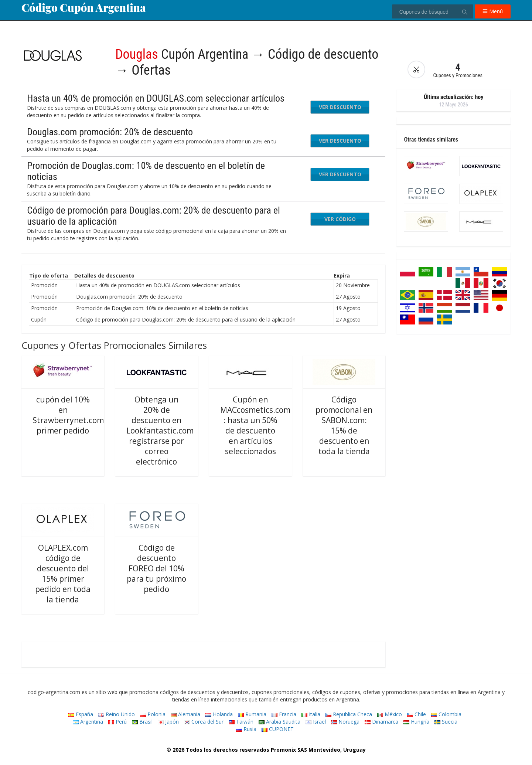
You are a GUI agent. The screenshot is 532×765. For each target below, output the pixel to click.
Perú (117, 722)
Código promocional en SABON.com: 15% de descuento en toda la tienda (344, 425)
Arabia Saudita (279, 722)
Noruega (345, 722)
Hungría (416, 722)
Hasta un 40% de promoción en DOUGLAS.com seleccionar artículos (156, 98)
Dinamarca (381, 722)
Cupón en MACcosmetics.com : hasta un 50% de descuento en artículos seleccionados (255, 425)
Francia (284, 714)
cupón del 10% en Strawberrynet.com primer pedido (68, 415)
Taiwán (241, 722)
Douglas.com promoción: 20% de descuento (110, 132)
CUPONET (278, 729)
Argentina (88, 722)
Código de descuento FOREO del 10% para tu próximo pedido (156, 568)
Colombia (446, 714)
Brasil (142, 722)
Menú (493, 11)
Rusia (246, 729)
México (390, 714)
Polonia (153, 714)
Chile (417, 714)
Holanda (219, 714)
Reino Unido (117, 714)
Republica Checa (349, 714)
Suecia (446, 722)
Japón (168, 722)
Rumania (252, 714)
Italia (311, 714)
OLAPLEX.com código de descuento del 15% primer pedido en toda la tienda (63, 574)
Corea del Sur (204, 722)
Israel (316, 722)
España (81, 714)
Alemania (185, 714)
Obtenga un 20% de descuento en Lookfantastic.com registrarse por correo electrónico (160, 431)
